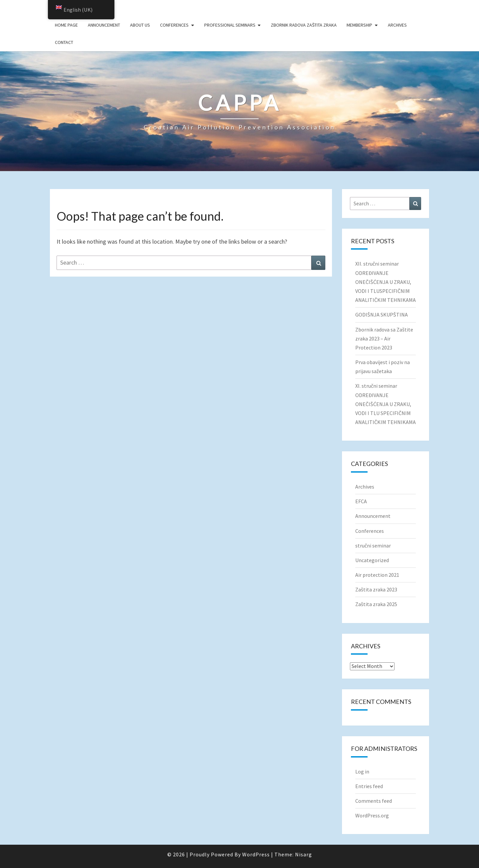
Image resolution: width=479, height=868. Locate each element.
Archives (397, 25)
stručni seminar (373, 545)
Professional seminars (230, 25)
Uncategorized (372, 560)
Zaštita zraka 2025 (376, 604)
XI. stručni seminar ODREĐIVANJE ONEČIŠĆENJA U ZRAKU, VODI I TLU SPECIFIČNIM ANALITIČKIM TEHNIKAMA (386, 404)
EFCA (361, 501)
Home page (66, 25)
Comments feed (374, 801)
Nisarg (304, 854)
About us (140, 25)
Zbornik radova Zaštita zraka (304, 25)
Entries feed (369, 786)
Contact (64, 42)
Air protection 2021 (377, 575)
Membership (359, 25)
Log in (362, 771)
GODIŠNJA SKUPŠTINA (382, 315)
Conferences (174, 25)
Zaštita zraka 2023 (376, 589)
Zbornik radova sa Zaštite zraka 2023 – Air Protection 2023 (384, 338)
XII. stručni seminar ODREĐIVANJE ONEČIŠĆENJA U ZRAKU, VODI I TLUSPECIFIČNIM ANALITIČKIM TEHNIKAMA (386, 282)
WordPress (256, 854)
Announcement (104, 25)
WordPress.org (372, 815)
